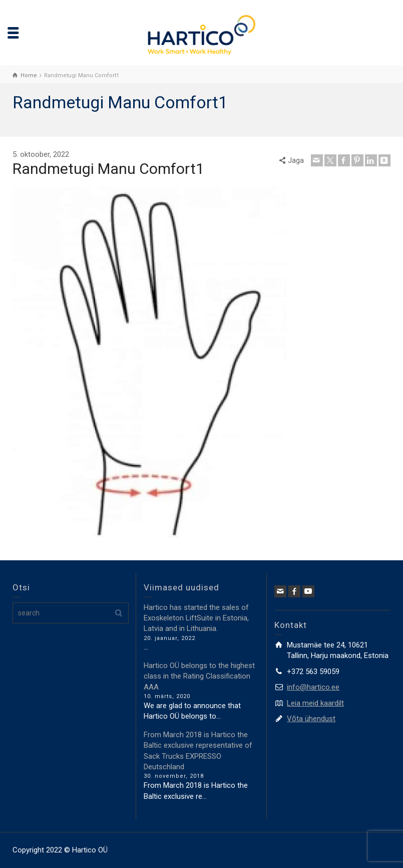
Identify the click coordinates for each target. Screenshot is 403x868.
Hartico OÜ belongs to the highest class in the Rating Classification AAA (199, 676)
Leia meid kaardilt (315, 703)
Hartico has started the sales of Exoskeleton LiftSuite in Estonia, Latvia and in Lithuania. (196, 618)
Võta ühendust (311, 719)
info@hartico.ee (313, 687)
